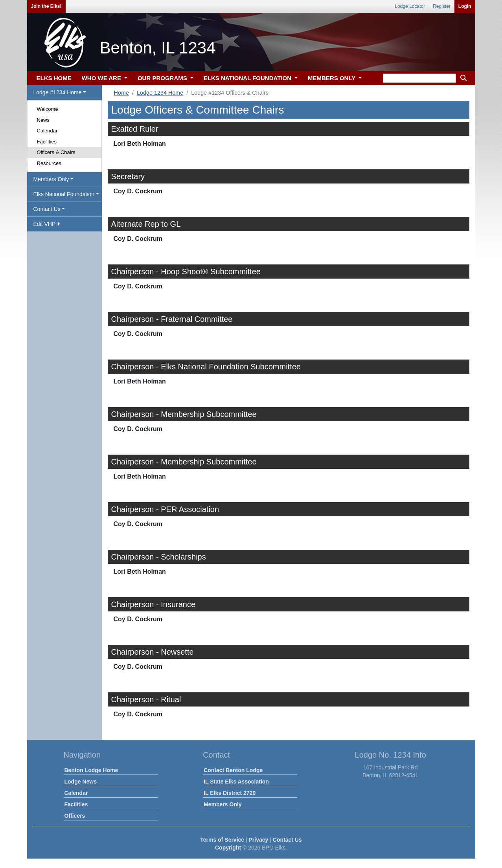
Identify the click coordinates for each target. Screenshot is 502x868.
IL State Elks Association (236, 782)
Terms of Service (222, 840)
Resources (49, 163)
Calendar (47, 131)
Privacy (259, 840)
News (43, 120)
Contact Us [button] (47, 209)
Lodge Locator (410, 6)
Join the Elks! (46, 6)
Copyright (228, 848)
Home (121, 93)
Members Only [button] (51, 179)
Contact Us (287, 840)
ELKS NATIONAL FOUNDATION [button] (248, 78)
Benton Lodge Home (91, 770)
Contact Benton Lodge (233, 770)
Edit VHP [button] (47, 224)
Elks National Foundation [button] (64, 194)
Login (465, 6)
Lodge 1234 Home (160, 93)
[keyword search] (419, 78)
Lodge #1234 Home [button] (58, 92)
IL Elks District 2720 (230, 793)
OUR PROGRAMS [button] (163, 78)
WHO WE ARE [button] (102, 78)
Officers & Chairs (56, 152)
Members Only (222, 804)
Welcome (48, 109)
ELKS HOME (54, 78)
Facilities (47, 142)
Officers (75, 816)
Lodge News (81, 782)
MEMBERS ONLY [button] (332, 78)
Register (442, 6)
